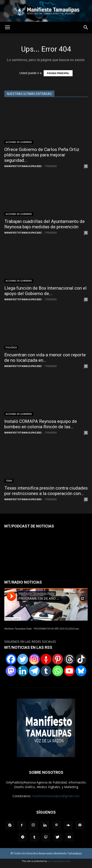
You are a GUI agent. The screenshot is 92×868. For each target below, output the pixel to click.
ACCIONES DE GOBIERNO (19, 142)
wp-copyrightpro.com (59, 861)
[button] (86, 28)
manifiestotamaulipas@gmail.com (56, 796)
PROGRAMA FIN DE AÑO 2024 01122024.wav (56, 629)
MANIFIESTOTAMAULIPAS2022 (23, 166)
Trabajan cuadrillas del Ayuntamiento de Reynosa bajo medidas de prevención (44, 224)
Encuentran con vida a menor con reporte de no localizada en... (45, 358)
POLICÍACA (11, 347)
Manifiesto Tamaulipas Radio (18, 629)
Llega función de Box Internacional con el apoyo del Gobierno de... (45, 291)
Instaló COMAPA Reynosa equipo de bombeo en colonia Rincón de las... (41, 424)
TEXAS (9, 481)
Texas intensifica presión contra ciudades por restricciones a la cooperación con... (46, 491)
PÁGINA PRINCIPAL (58, 73)
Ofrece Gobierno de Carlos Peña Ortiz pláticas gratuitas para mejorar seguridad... (42, 155)
